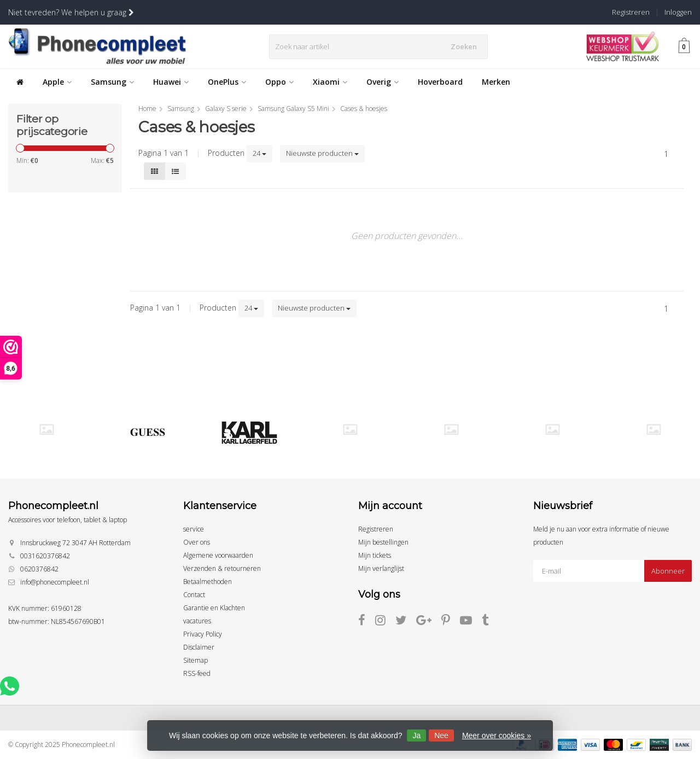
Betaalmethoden (208, 582)
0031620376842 (45, 556)
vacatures (197, 621)
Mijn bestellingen (383, 542)
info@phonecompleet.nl (55, 582)
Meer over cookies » (497, 735)
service (194, 529)
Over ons (197, 542)
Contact (194, 595)
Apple (57, 82)
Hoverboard (440, 82)
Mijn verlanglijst (381, 568)
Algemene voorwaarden (218, 555)
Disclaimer (199, 647)
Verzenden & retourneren (222, 568)
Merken (496, 82)
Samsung (112, 82)
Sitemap (196, 660)
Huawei (171, 82)
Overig (383, 82)
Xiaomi (330, 82)
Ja (416, 735)
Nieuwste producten (322, 153)
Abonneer (668, 571)
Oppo (279, 82)
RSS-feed (197, 673)
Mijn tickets (375, 555)
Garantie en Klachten (214, 608)
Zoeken (466, 46)
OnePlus (227, 82)
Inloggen (678, 12)
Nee (441, 735)
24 (259, 153)
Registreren (631, 12)
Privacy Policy (203, 634)
